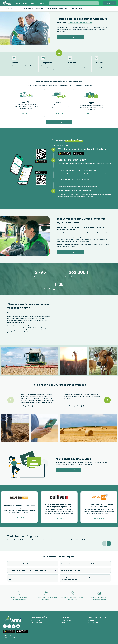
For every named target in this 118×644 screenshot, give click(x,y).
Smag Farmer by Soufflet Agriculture (70, 9)
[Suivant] (107, 400)
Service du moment (51, 9)
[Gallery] (59, 64)
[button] (71, 37)
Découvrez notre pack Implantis (33, 9)
